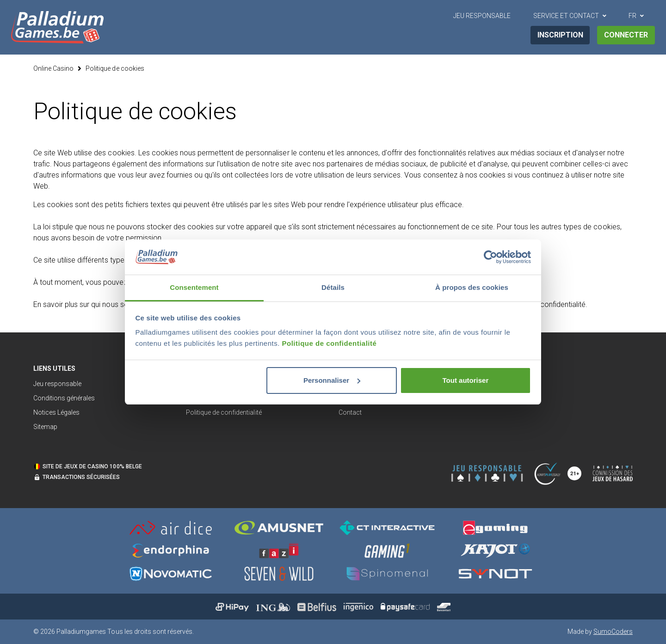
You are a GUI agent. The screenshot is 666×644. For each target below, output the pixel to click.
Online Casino (53, 68)
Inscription (560, 35)
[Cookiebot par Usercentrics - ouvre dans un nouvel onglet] (490, 257)
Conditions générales (64, 398)
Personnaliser (332, 380)
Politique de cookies (115, 68)
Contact (350, 412)
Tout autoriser (466, 380)
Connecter (626, 35)
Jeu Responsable (482, 16)
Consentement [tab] (194, 287)
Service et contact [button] (566, 16)
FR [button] (632, 16)
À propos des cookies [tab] (472, 287)
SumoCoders (613, 632)
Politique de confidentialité (330, 343)
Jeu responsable (57, 384)
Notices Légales (56, 412)
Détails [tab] (333, 287)
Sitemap (45, 427)
